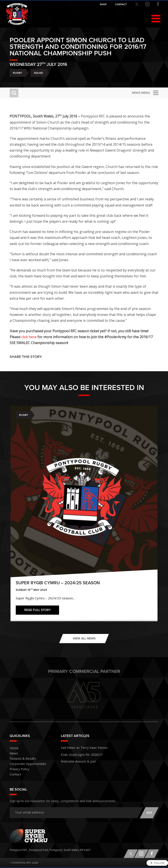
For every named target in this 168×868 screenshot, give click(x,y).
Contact (14, 774)
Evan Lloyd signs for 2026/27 (78, 753)
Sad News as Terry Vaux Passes (80, 747)
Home (13, 748)
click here (29, 337)
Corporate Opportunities (25, 764)
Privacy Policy (18, 769)
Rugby (17, 73)
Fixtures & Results (20, 759)
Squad (38, 73)
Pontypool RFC (17, 15)
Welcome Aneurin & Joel (76, 760)
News (13, 753)
